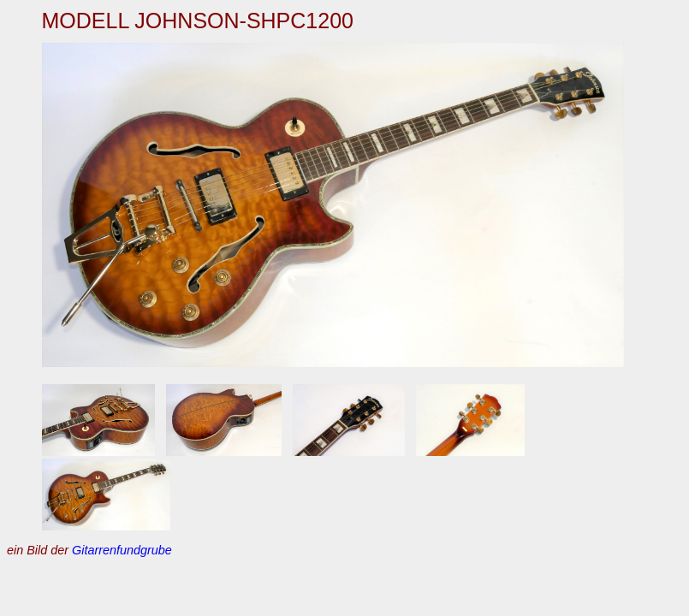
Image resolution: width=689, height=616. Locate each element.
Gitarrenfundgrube (122, 550)
